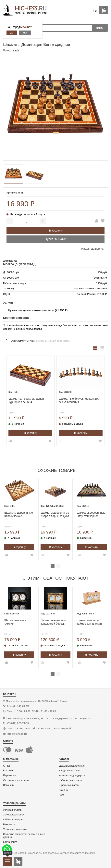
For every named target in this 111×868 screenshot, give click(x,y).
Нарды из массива (69, 771)
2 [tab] (58, 566)
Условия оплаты (13, 810)
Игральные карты (69, 785)
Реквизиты (9, 824)
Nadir (16, 50)
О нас (6, 766)
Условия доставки (14, 815)
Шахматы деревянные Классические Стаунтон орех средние (19, 514)
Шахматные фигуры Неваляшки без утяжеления (79, 400)
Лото (61, 795)
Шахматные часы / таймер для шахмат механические (89, 622)
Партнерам (10, 775)
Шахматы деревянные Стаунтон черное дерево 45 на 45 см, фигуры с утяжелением (92, 514)
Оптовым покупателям (16, 780)
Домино (63, 790)
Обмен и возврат (13, 820)
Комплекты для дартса (72, 775)
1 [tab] (53, 566)
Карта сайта (10, 842)
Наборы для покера (70, 780)
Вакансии (9, 785)
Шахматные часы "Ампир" (15, 622)
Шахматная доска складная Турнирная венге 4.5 (26, 400)
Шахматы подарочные (72, 766)
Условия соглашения (15, 829)
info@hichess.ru (17, 734)
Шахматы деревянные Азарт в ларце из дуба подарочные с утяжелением (55, 514)
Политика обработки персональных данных (24, 836)
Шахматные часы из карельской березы (53, 622)
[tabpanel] (19, 520)
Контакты (9, 771)
